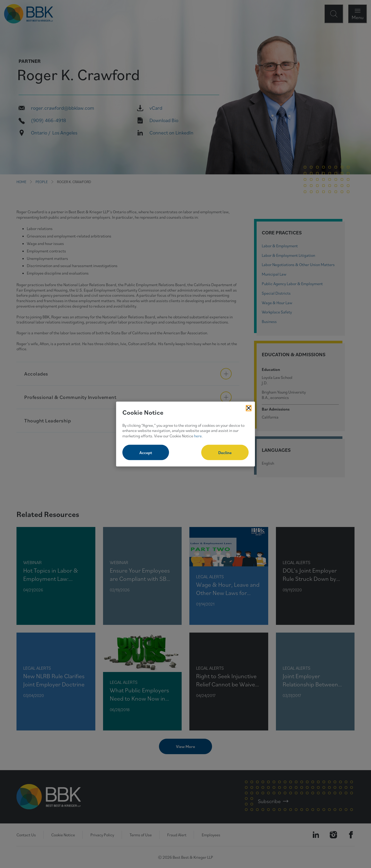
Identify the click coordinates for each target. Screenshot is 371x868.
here (198, 436)
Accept (146, 452)
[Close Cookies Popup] (249, 408)
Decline (225, 452)
